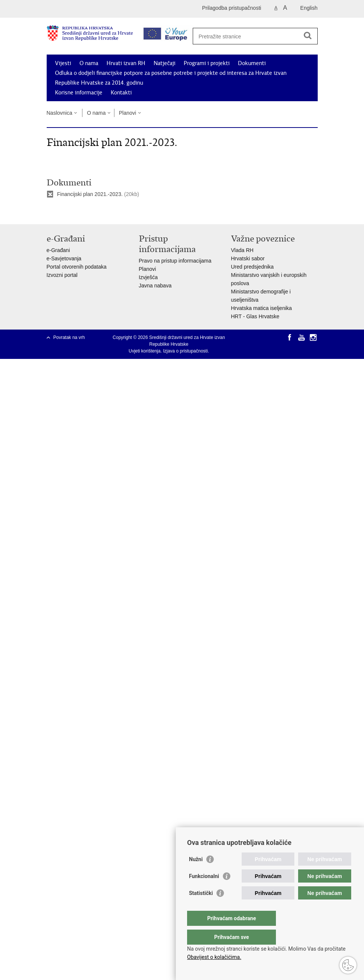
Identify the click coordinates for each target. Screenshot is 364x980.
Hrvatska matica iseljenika (262, 308)
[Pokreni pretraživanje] (308, 35)
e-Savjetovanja (64, 258)
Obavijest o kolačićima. (214, 957)
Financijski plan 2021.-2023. (90, 194)
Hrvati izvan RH (126, 63)
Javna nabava (155, 286)
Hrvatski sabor (248, 258)
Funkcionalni (204, 891)
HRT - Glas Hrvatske (255, 316)
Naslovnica (59, 113)
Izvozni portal (62, 275)
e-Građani (58, 250)
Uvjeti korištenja (145, 351)
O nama (89, 63)
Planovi (128, 113)
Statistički (201, 908)
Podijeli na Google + (99, 212)
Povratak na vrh (69, 337)
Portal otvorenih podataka (77, 267)
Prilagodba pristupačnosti (232, 8)
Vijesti (63, 63)
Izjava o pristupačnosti (185, 351)
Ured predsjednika (253, 267)
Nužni (196, 874)
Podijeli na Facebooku (67, 212)
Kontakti (121, 93)
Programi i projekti (207, 63)
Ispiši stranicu (51, 212)
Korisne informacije (79, 93)
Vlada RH (242, 250)
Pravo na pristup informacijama (175, 261)
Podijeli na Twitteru (83, 212)
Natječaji (164, 63)
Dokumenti (252, 63)
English (309, 8)
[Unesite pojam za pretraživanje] (252, 36)
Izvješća (148, 277)
